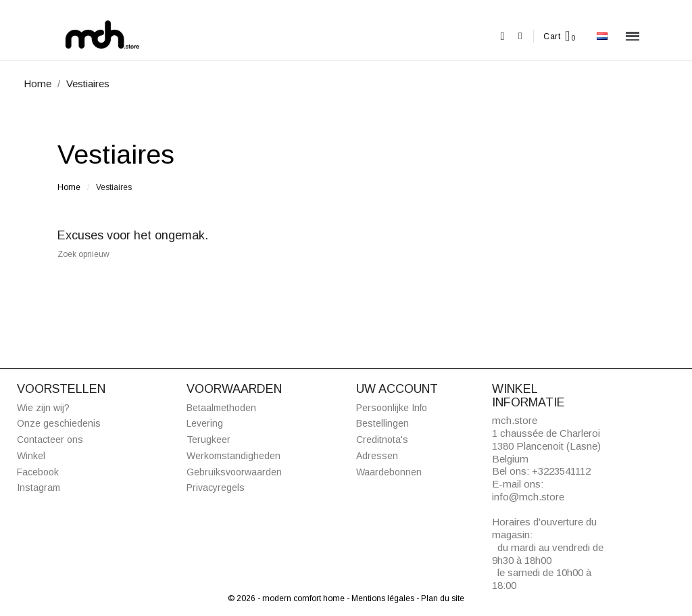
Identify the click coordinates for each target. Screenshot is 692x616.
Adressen (377, 456)
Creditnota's (382, 440)
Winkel (31, 456)
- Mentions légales (381, 598)
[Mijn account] (520, 36)
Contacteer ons (50, 440)
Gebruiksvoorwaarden (234, 472)
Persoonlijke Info (392, 408)
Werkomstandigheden (233, 456)
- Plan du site (440, 598)
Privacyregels (216, 488)
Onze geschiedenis (59, 423)
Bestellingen (382, 423)
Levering (205, 423)
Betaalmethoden (221, 408)
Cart (552, 37)
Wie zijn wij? (43, 408)
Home (69, 187)
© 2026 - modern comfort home (287, 598)
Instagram (39, 488)
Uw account (397, 389)
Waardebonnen (389, 472)
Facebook (38, 472)
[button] (502, 36)
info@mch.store (528, 497)
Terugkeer (208, 440)
